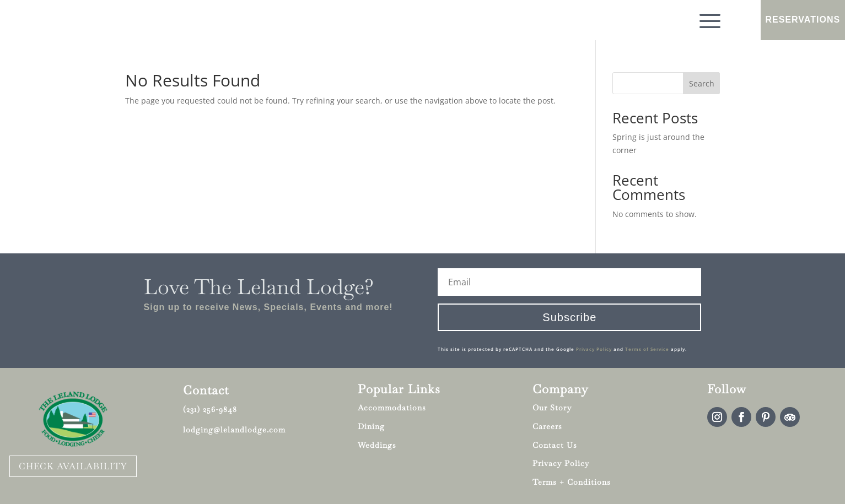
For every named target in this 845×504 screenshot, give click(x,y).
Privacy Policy (594, 349)
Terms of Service (647, 349)
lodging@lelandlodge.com (234, 430)
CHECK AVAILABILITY (73, 466)
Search (702, 83)
